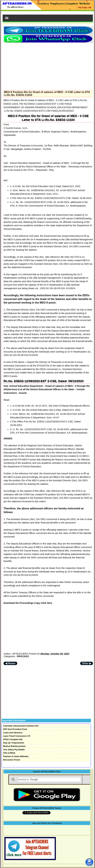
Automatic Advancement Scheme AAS (21, 726)
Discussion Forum (12, 760)
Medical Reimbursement (14, 746)
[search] (49, 780)
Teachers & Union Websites (16, 756)
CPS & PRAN (9, 753)
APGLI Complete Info (13, 739)
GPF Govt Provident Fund (15, 729)
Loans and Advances (13, 733)
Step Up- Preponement (14, 743)
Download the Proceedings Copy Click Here (28, 603)
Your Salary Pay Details (14, 750)
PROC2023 (23, 656)
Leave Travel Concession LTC (17, 736)
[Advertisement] (48, 66)
